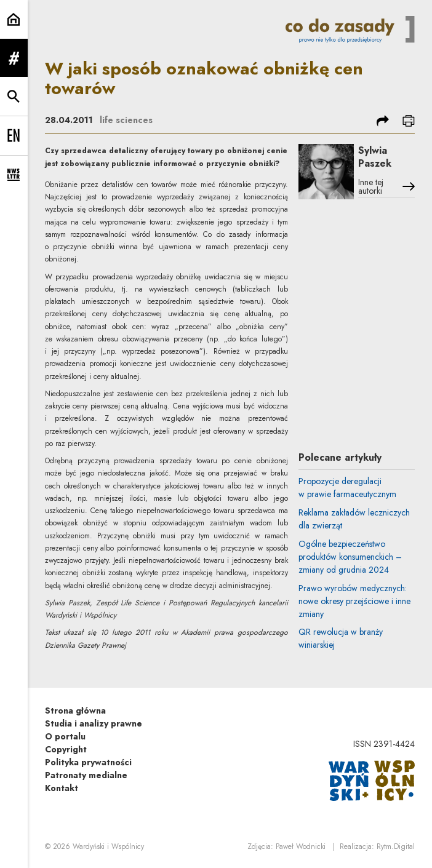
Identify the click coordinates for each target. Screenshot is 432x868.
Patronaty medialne (86, 775)
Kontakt (62, 788)
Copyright (66, 749)
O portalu (65, 736)
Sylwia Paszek (375, 157)
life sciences (126, 120)
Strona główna (75, 711)
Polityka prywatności (88, 762)
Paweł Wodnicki (301, 846)
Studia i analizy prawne (94, 723)
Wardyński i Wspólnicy (108, 846)
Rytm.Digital (396, 846)
